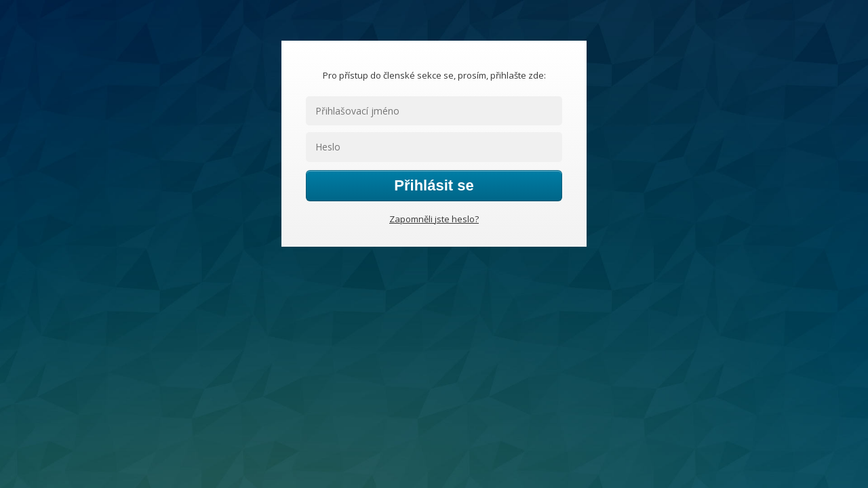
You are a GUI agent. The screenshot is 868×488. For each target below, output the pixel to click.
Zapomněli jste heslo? (434, 219)
